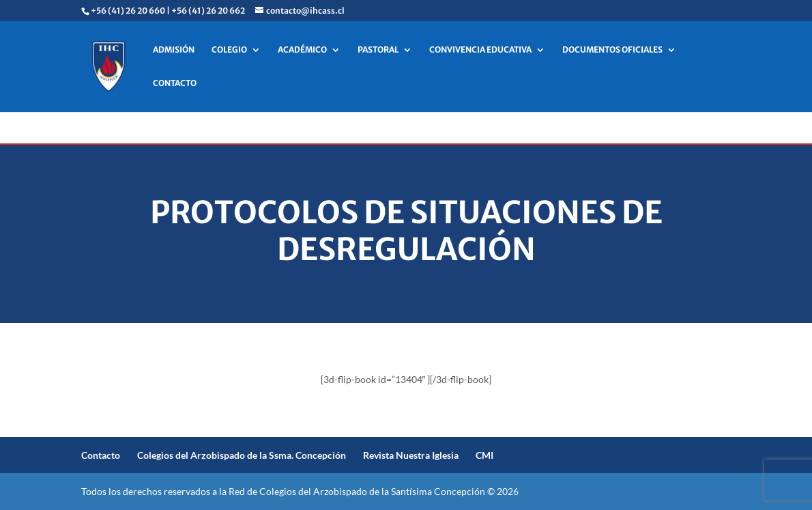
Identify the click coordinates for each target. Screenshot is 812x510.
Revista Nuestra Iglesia (411, 455)
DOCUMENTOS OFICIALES (612, 50)
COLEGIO (229, 50)
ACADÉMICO (302, 50)
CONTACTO (175, 83)
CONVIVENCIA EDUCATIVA (480, 50)
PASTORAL (378, 50)
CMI (484, 455)
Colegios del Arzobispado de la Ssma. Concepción (242, 455)
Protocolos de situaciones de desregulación (406, 231)
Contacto (101, 455)
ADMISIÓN (174, 50)
